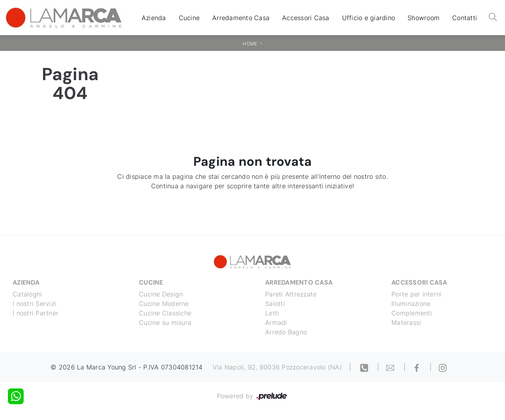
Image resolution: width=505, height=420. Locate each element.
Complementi (412, 313)
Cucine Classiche (165, 313)
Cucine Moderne (164, 304)
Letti (272, 313)
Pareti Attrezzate (291, 294)
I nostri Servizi (34, 304)
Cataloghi (27, 294)
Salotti (275, 304)
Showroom (424, 18)
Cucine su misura (165, 322)
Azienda (154, 18)
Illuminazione (411, 304)
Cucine (189, 18)
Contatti (465, 18)
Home (250, 44)
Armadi (276, 322)
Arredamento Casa (241, 18)
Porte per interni (416, 294)
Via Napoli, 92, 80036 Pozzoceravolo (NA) (277, 367)
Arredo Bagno (286, 332)
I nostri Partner (36, 313)
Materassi (406, 322)
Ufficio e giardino (369, 18)
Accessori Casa (306, 18)
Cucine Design (161, 294)
